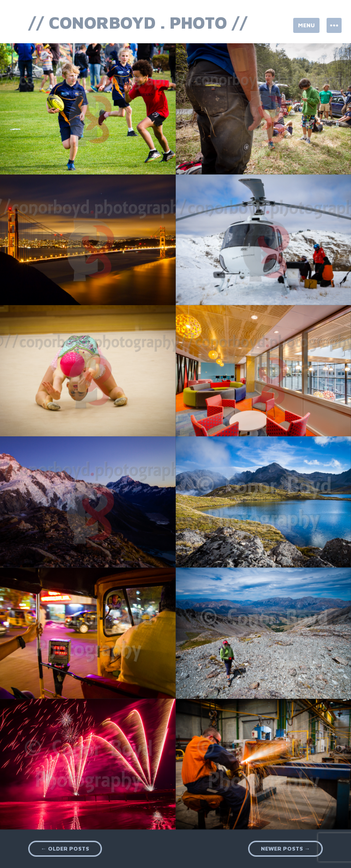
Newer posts (285, 848)
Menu (306, 25)
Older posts (65, 848)
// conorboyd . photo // (138, 22)
